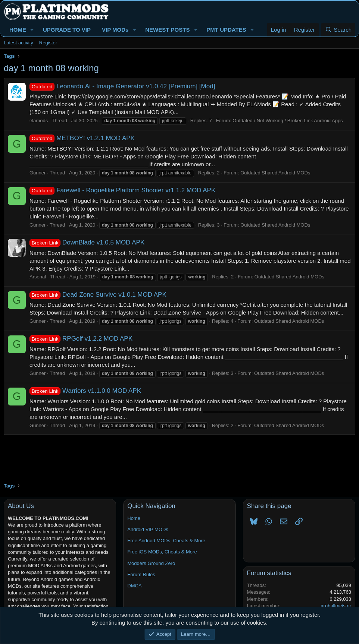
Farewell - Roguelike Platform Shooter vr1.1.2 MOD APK (122, 190)
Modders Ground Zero (151, 563)
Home (134, 518)
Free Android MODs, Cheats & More (166, 541)
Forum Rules (141, 574)
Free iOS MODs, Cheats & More (162, 552)
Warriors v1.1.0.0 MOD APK (85, 391)
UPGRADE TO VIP (67, 30)
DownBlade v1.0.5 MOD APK (87, 242)
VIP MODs (115, 30)
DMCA (134, 586)
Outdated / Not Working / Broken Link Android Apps (288, 121)
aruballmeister (336, 606)
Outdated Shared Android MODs (275, 173)
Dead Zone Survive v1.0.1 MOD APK (98, 295)
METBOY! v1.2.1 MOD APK (82, 138)
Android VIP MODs (148, 529)
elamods (39, 121)
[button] (32, 30)
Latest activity (18, 43)
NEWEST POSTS (167, 30)
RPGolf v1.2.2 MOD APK (81, 339)
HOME (18, 30)
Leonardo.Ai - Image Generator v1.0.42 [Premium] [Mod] (122, 86)
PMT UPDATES (226, 30)
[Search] (338, 30)
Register (48, 43)
